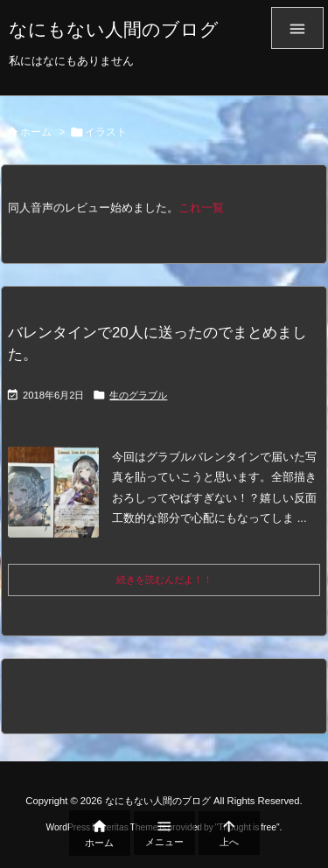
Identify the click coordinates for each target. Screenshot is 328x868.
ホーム (36, 132)
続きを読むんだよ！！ (164, 580)
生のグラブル (138, 395)
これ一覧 (201, 208)
